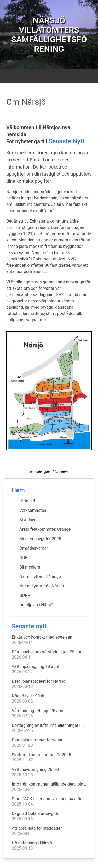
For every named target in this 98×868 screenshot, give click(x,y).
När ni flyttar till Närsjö (40, 577)
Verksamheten (33, 510)
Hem (18, 490)
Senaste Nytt (66, 141)
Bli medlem (30, 567)
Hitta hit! (27, 501)
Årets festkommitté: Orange (45, 529)
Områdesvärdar (34, 548)
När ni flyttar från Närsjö (42, 586)
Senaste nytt (29, 626)
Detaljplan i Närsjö (36, 605)
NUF (23, 558)
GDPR (25, 595)
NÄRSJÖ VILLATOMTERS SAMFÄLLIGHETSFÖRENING (49, 35)
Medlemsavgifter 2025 (40, 539)
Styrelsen (28, 520)
